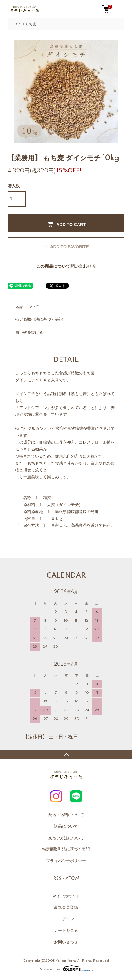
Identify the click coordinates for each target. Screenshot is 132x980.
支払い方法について (66, 838)
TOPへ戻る (66, 755)
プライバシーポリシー (66, 861)
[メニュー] (123, 9)
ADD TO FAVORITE (66, 247)
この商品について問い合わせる (66, 267)
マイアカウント (66, 896)
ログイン (66, 919)
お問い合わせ (66, 942)
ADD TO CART (66, 224)
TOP (15, 24)
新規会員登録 (66, 907)
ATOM (72, 879)
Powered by (66, 968)
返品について (27, 307)
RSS (57, 879)
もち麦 (31, 24)
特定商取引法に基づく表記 (39, 320)
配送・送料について (66, 815)
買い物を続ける (29, 333)
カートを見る (66, 931)
